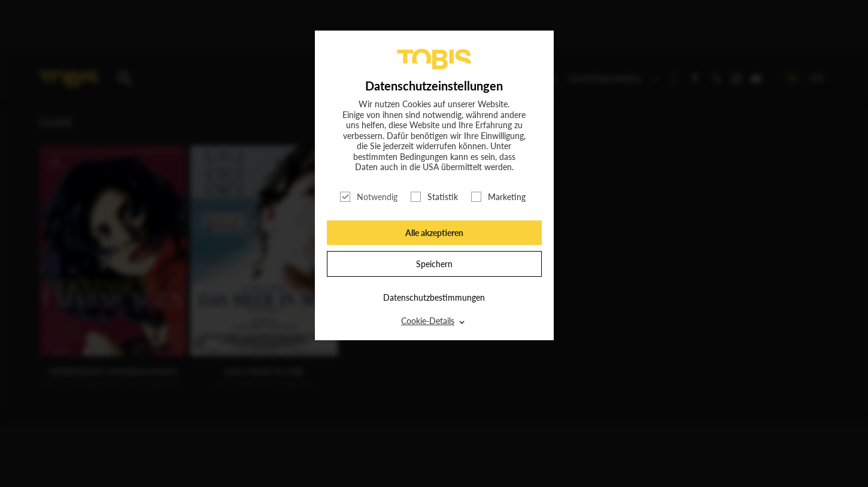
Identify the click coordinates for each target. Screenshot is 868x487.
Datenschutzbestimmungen (434, 297)
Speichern (434, 264)
